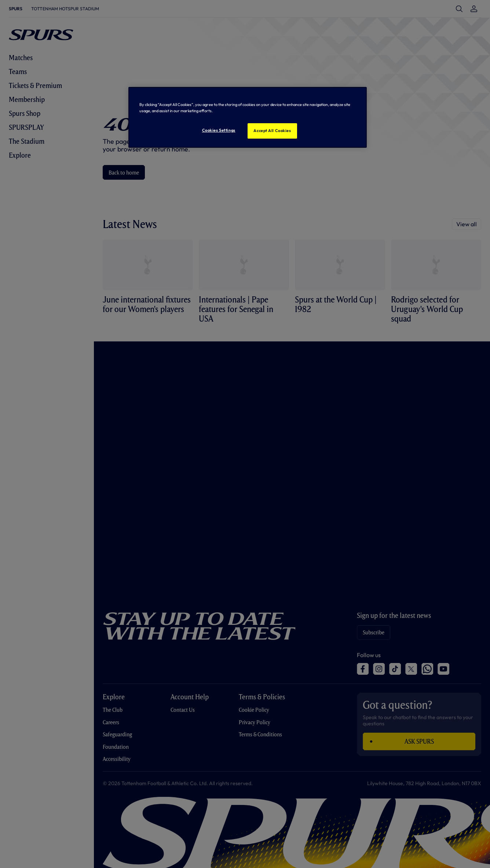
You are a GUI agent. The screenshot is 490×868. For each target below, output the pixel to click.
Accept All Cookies (272, 131)
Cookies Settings (219, 130)
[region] (248, 117)
